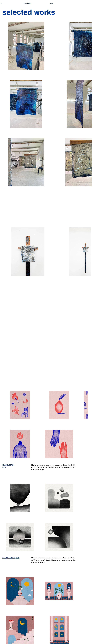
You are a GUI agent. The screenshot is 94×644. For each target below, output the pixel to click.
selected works (27, 3)
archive (52, 3)
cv (2, 3)
